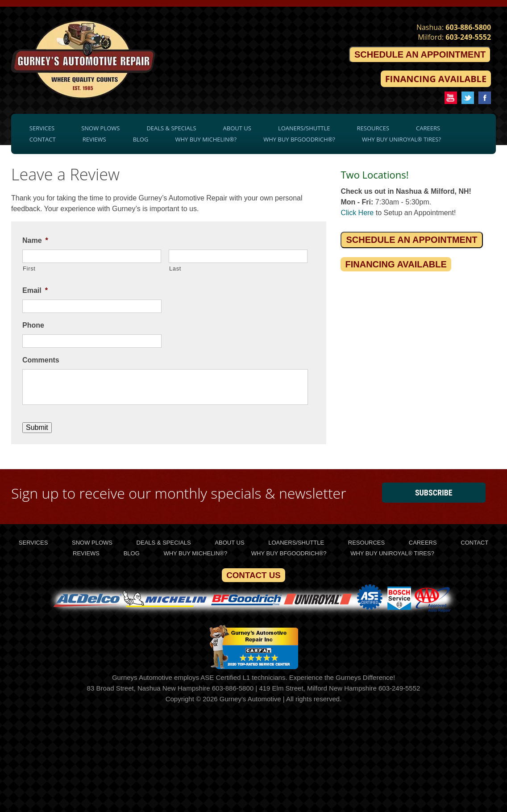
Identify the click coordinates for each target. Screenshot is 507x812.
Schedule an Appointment (420, 54)
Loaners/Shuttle (304, 128)
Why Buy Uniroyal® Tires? (401, 139)
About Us (237, 128)
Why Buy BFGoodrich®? (299, 139)
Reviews (94, 139)
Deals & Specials (171, 128)
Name (35, 240)
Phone (33, 325)
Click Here (357, 213)
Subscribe (434, 493)
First (29, 269)
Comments (41, 360)
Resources (373, 128)
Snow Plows (100, 128)
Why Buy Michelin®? (206, 139)
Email (35, 290)
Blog (141, 139)
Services (42, 128)
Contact (43, 139)
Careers (428, 128)
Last (175, 269)
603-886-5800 (468, 27)
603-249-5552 (468, 37)
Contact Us (253, 575)
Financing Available (436, 79)
